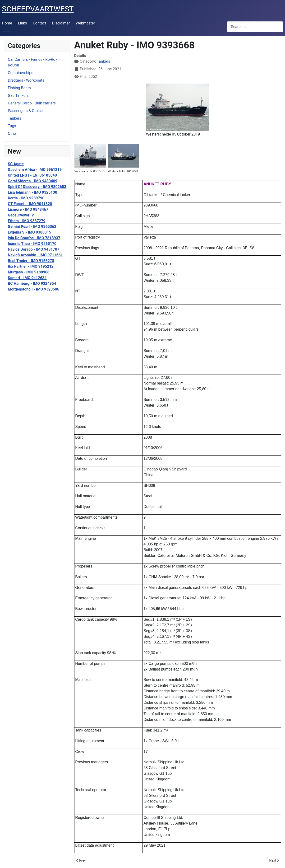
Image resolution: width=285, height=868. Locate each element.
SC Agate (16, 164)
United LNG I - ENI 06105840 (32, 175)
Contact (39, 23)
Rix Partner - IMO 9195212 (31, 266)
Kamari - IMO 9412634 (27, 278)
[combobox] (255, 27)
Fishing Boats (19, 88)
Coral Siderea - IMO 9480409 (33, 181)
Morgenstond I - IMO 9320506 (34, 289)
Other (12, 134)
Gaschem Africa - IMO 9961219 (35, 170)
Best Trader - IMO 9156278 (31, 261)
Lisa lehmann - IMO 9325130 (32, 192)
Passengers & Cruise (25, 111)
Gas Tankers (18, 96)
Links (23, 23)
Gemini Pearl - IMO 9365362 (32, 227)
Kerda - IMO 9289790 (26, 198)
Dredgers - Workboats (26, 80)
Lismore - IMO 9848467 (28, 209)
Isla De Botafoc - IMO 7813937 (34, 238)
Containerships (21, 73)
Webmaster (85, 23)
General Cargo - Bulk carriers (32, 103)
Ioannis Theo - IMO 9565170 (32, 244)
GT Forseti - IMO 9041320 (30, 204)
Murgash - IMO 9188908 (29, 272)
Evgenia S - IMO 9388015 (29, 232)
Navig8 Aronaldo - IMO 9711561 (35, 255)
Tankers (14, 118)
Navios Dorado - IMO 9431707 (34, 249)
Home (7, 23)
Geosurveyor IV (21, 215)
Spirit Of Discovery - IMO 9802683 (37, 187)
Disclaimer (61, 23)
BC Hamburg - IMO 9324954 (32, 284)
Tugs (12, 126)
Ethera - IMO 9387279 (27, 221)
